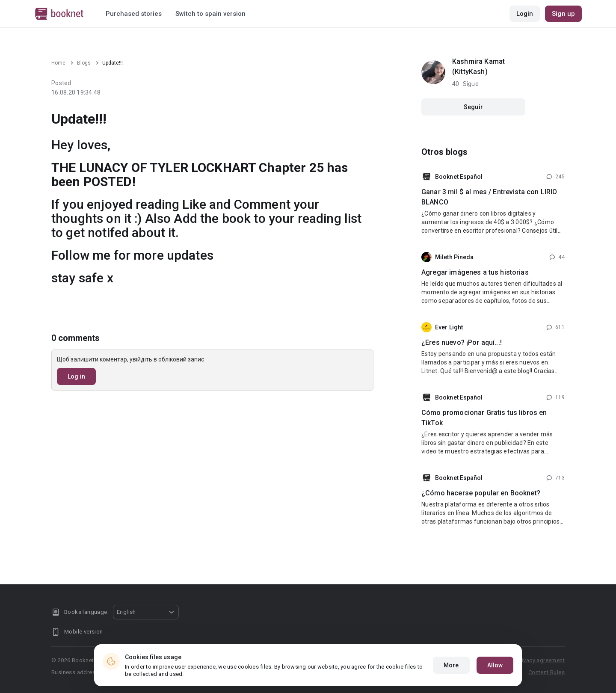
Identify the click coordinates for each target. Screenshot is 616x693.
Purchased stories (134, 14)
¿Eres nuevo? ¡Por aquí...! (462, 342)
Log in (76, 376)
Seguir (473, 107)
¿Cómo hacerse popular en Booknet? (481, 493)
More (451, 665)
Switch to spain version (210, 14)
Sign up (563, 14)
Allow (495, 665)
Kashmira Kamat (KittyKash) (478, 67)
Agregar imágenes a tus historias (475, 272)
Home (58, 63)
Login (525, 14)
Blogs (84, 63)
